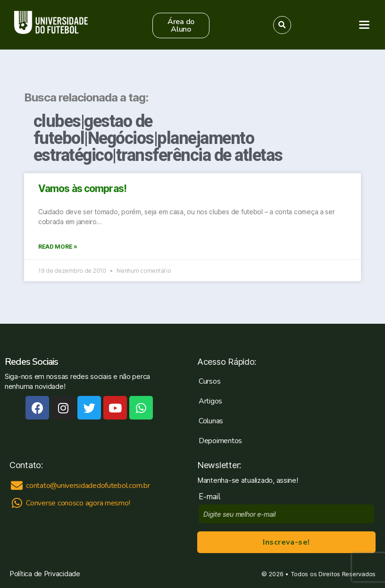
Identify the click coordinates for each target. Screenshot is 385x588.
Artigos (210, 401)
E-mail (212, 497)
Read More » (58, 247)
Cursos (209, 381)
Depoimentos (220, 441)
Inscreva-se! (286, 542)
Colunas (211, 421)
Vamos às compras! (82, 189)
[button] (181, 25)
